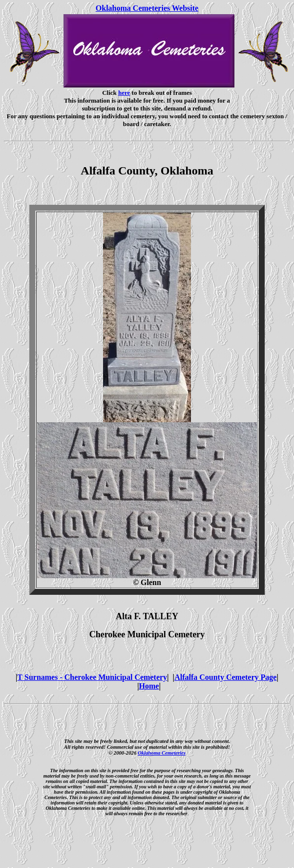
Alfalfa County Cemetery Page (225, 677)
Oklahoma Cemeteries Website (147, 8)
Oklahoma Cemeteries (162, 753)
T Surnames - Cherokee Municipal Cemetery (92, 677)
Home (149, 686)
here (124, 93)
